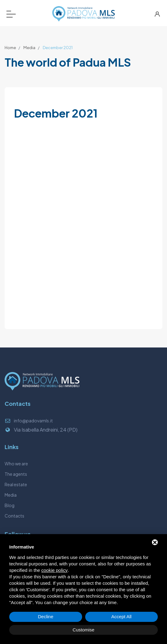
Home (10, 48)
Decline (46, 617)
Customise (83, 630)
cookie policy (54, 570)
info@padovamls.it (33, 421)
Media (29, 48)
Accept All (121, 617)
